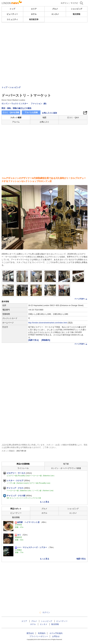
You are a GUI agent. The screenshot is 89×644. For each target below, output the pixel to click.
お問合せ (56, 636)
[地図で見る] (34, 340)
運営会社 (30, 633)
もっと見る (44, 502)
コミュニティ (12, 19)
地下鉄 (66, 464)
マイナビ (74, 3)
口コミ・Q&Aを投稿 (11, 112)
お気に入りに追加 (49, 113)
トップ (12, 9)
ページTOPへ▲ (81, 299)
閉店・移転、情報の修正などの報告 (16, 108)
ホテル (34, 14)
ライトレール (23, 468)
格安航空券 (34, 19)
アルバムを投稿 (31, 112)
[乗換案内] (46, 340)
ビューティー (12, 14)
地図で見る (81, 559)
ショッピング (77, 9)
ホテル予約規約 (56, 633)
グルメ (55, 9)
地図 (44, 118)
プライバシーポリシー (39, 636)
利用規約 (42, 633)
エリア (34, 9)
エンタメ (55, 14)
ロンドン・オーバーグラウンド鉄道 (66, 468)
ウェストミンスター (20, 104)
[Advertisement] (44, 32)
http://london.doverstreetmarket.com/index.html (48, 323)
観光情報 (77, 14)
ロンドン (5, 104)
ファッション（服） (39, 104)
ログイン (64, 3)
